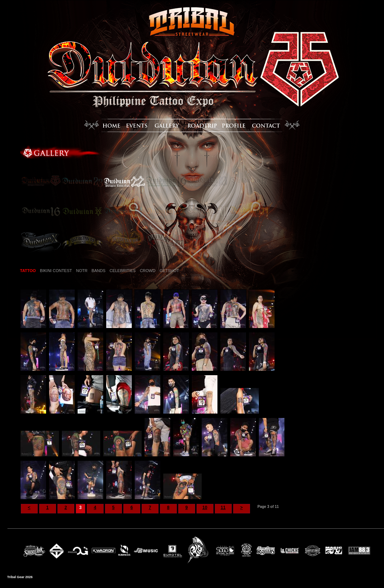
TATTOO (28, 271)
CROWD (148, 271)
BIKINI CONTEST (56, 271)
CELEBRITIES (123, 271)
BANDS (98, 271)
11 (223, 508)
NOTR (82, 271)
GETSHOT (169, 271)
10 (205, 508)
